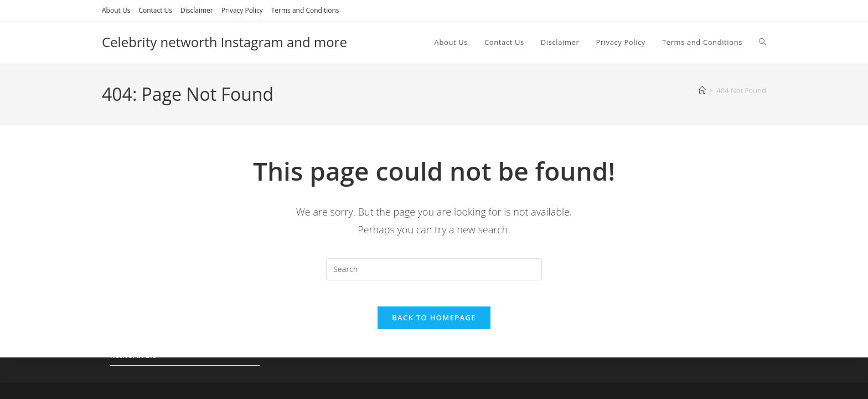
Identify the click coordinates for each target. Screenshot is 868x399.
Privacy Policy (242, 10)
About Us (116, 10)
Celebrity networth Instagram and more (224, 42)
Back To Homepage (434, 325)
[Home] (702, 90)
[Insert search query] (434, 269)
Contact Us (155, 10)
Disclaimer (197, 10)
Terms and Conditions (305, 10)
